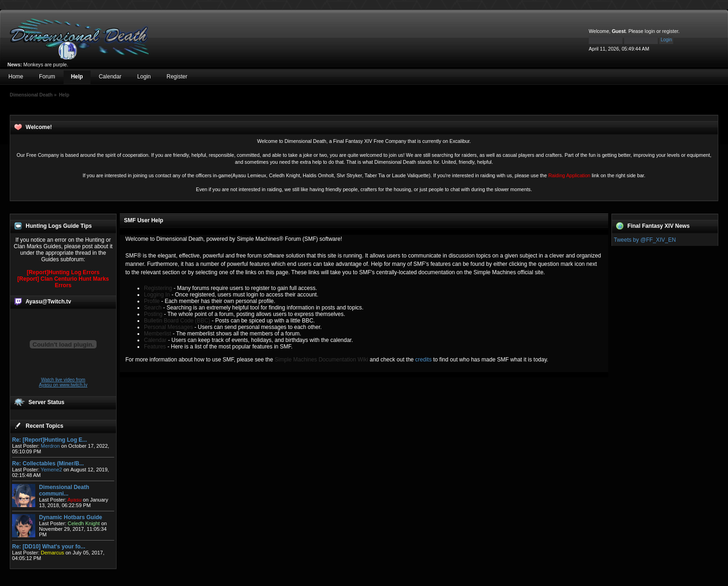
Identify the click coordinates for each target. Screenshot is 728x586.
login (650, 31)
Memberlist (158, 334)
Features (155, 347)
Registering (158, 288)
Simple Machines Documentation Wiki (322, 360)
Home (16, 77)
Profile (152, 301)
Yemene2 (52, 470)
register (670, 31)
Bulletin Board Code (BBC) (177, 321)
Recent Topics (44, 426)
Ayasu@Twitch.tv (48, 302)
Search (153, 308)
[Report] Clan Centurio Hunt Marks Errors (63, 282)
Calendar (110, 77)
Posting (153, 314)
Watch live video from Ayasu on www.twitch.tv (63, 382)
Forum (47, 77)
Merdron (50, 446)
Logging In (157, 295)
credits (423, 360)
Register (177, 77)
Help (77, 77)
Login (144, 77)
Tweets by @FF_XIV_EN (645, 240)
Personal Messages (168, 327)
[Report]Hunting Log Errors (63, 272)
